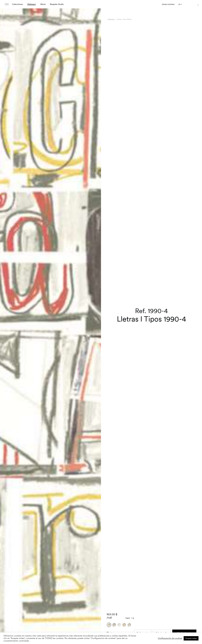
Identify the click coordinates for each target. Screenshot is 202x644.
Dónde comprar (168, 4)
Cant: (128, 568)
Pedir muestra (143, 582)
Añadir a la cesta (184, 582)
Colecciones (17, 4)
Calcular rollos (162, 582)
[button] (95, 329)
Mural (43, 4)
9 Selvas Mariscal (153, 629)
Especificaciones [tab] (115, 629)
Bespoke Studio (57, 4)
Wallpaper (32, 4)
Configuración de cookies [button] (170, 638)
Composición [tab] (113, 632)
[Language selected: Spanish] (180, 4)
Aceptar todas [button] (191, 638)
